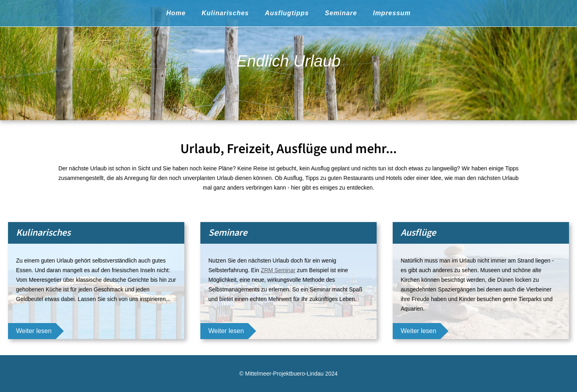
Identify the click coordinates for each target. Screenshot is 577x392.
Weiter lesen (34, 331)
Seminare (341, 13)
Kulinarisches (225, 13)
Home (176, 13)
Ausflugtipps (287, 13)
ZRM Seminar (278, 270)
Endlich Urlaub (288, 61)
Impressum (392, 13)
